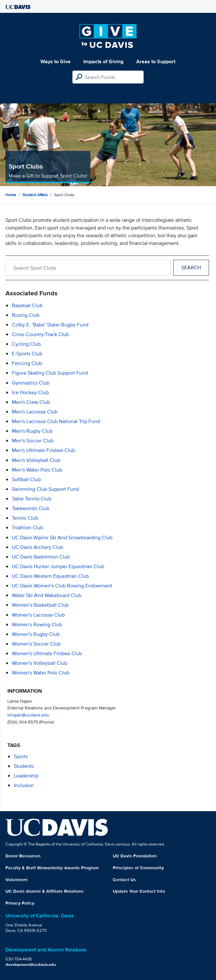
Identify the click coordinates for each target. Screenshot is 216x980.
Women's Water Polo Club (41, 673)
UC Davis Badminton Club (41, 557)
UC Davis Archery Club (37, 547)
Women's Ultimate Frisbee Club (47, 653)
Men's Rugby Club (32, 431)
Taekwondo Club (31, 508)
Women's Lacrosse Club (38, 615)
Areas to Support (156, 61)
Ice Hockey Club (30, 392)
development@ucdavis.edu (31, 964)
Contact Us (124, 880)
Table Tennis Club (32, 499)
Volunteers (17, 880)
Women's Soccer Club (36, 644)
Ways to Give (55, 61)
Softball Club (26, 479)
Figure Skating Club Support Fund (50, 373)
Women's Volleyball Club (40, 663)
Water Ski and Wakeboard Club (47, 595)
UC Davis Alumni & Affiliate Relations (45, 891)
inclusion (24, 785)
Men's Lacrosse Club (35, 412)
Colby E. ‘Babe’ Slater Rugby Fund (50, 325)
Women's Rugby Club (36, 634)
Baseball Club (27, 305)
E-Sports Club (27, 354)
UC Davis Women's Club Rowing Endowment (62, 586)
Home (11, 195)
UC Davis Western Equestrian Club (50, 576)
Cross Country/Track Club (40, 334)
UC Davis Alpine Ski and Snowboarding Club (62, 538)
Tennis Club (25, 518)
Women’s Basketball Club (40, 605)
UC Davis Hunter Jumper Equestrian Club (58, 566)
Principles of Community (138, 868)
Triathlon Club (28, 528)
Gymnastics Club (31, 383)
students (24, 766)
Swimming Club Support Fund (45, 489)
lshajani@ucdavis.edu (28, 715)
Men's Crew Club (31, 402)
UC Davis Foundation (135, 856)
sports (21, 756)
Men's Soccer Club (33, 441)
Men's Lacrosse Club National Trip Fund (56, 421)
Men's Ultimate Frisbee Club (43, 450)
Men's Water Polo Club (37, 470)
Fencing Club (27, 363)
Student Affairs (35, 195)
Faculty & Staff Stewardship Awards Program (52, 868)
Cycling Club (26, 344)
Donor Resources (23, 856)
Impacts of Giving (103, 61)
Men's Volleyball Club (36, 460)
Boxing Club (26, 315)
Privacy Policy (20, 903)
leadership (26, 776)
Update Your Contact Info (139, 891)
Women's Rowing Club (37, 624)
